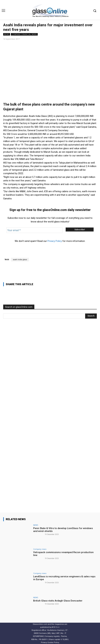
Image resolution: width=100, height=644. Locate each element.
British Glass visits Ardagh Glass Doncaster (58, 601)
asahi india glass (20, 260)
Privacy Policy (55, 241)
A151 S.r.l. (56, 627)
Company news (40, 549)
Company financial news (24, 34)
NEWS (7, 34)
